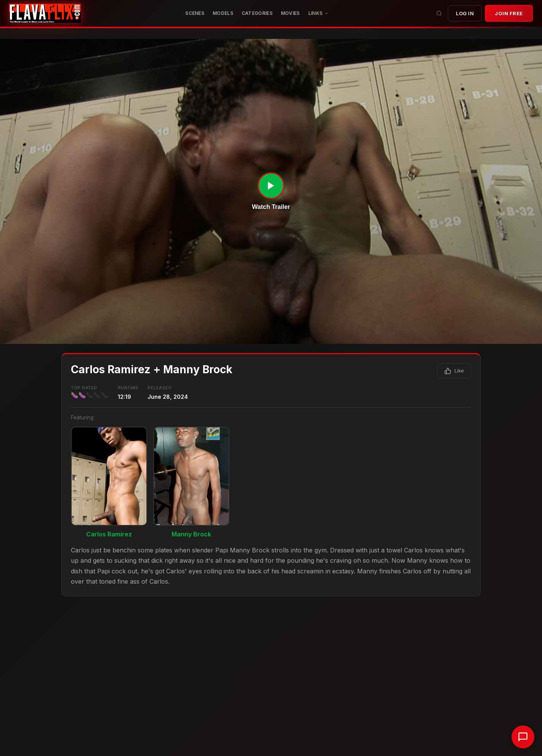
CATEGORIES (257, 13)
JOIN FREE (509, 13)
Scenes (195, 13)
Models (223, 13)
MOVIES (290, 13)
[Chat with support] (523, 737)
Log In (465, 13)
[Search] (439, 13)
